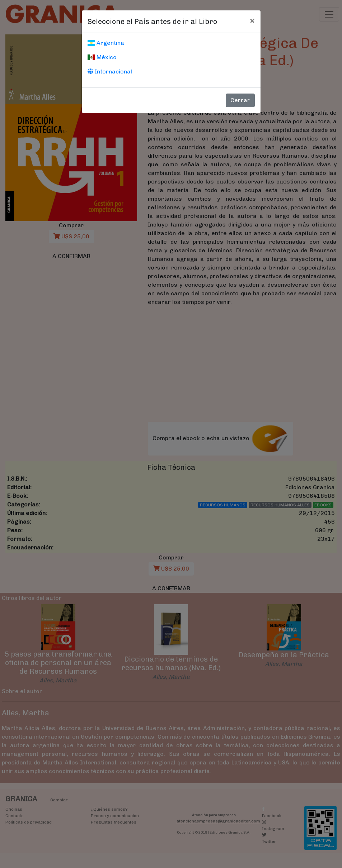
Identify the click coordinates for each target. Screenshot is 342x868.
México (102, 57)
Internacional (110, 71)
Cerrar (240, 100)
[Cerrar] (252, 20)
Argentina (106, 43)
